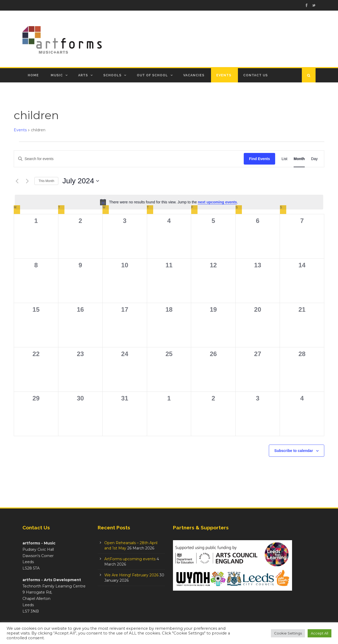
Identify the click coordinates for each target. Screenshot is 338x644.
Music (57, 75)
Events (224, 75)
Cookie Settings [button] (288, 633)
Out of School (152, 75)
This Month (46, 181)
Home (33, 75)
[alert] (169, 202)
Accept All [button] (320, 633)
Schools (112, 75)
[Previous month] (17, 181)
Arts (83, 75)
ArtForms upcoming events (130, 559)
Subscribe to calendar (294, 451)
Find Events (259, 159)
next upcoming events (217, 202)
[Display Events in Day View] (314, 159)
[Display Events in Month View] (299, 159)
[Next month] (27, 181)
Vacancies (194, 75)
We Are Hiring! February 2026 (131, 575)
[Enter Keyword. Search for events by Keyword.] (129, 159)
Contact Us (255, 75)
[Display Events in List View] (284, 159)
